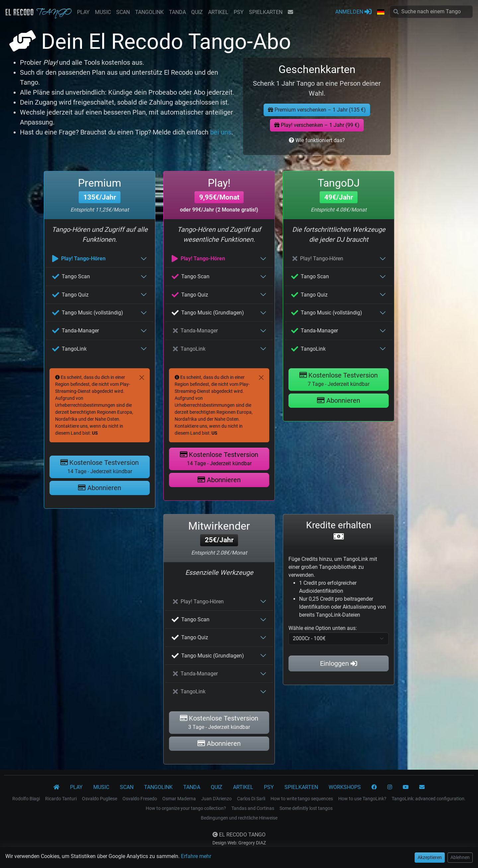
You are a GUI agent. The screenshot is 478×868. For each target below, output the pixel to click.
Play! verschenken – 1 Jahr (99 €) (317, 125)
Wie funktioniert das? (317, 140)
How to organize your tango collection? (186, 808)
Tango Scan (71, 276)
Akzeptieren (430, 857)
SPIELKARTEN (266, 12)
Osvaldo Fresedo (140, 799)
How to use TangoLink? (362, 799)
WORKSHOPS (345, 787)
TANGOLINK (149, 12)
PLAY (83, 12)
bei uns (221, 132)
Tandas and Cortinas (253, 808)
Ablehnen (460, 857)
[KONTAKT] (422, 787)
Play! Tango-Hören (79, 259)
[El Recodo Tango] (56, 787)
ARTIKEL (218, 12)
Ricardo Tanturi (61, 799)
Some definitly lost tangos (306, 808)
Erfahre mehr (196, 856)
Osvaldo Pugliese (100, 799)
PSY (239, 12)
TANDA (177, 12)
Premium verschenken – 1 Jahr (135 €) (317, 110)
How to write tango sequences (302, 799)
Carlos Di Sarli (251, 799)
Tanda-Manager (76, 331)
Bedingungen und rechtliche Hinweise (239, 818)
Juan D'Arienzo (216, 799)
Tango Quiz (70, 295)
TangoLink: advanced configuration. (429, 799)
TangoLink (69, 349)
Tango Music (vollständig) (88, 313)
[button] (381, 12)
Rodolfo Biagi (26, 799)
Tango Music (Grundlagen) (208, 313)
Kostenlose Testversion (100, 467)
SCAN (123, 12)
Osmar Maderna (179, 799)
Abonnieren (100, 488)
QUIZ (197, 12)
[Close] (142, 378)
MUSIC (103, 12)
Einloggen (339, 663)
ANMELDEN (353, 11)
